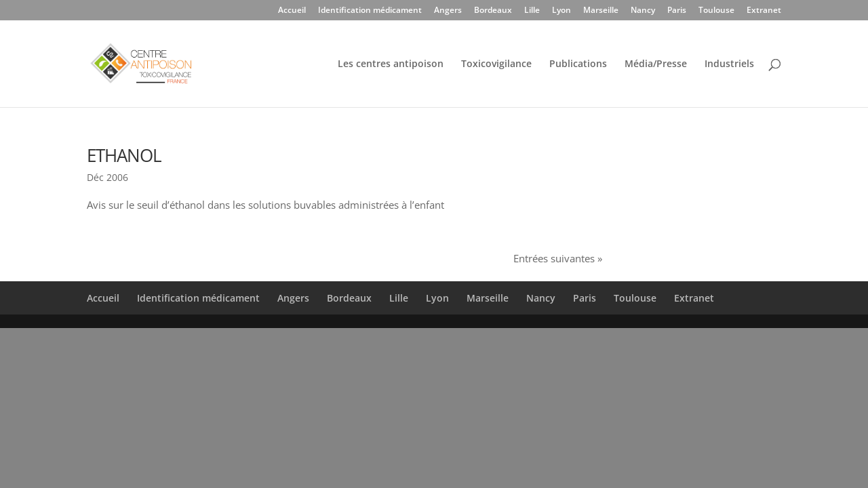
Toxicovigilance (496, 64)
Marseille (601, 11)
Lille (532, 11)
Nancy (643, 11)
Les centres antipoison (391, 64)
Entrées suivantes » (558, 258)
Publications (578, 64)
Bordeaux (493, 11)
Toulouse (716, 11)
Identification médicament (370, 11)
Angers (448, 11)
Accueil (292, 11)
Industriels (729, 64)
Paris (677, 11)
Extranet (764, 11)
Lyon (561, 11)
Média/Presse (656, 64)
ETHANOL (124, 155)
